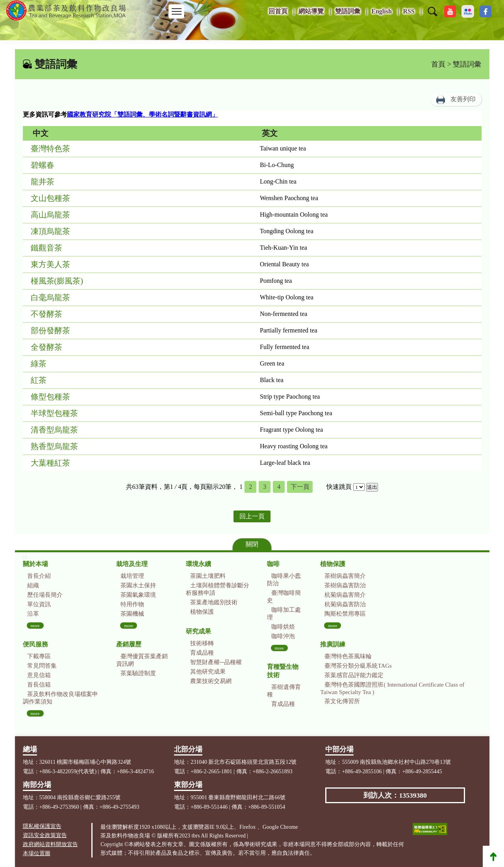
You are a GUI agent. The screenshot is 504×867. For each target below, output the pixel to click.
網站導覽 (311, 11)
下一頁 (300, 487)
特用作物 (132, 604)
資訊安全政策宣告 (45, 835)
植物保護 (202, 612)
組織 (33, 585)
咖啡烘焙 (283, 627)
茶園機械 (132, 614)
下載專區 (39, 656)
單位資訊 (39, 604)
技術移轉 (202, 643)
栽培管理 (132, 576)
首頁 (438, 64)
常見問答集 (42, 666)
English (382, 11)
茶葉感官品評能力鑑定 (354, 675)
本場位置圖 (37, 853)
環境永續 (198, 564)
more (35, 626)
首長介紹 (39, 576)
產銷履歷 (129, 644)
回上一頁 (252, 516)
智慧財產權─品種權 (216, 662)
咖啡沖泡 (283, 636)
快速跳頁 (339, 487)
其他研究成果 (208, 672)
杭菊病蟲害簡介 (345, 595)
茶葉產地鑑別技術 (214, 602)
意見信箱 (39, 675)
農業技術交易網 (211, 681)
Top (493, 856)
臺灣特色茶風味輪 (348, 656)
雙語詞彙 (348, 11)
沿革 (33, 614)
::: (262, 8)
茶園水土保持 (138, 585)
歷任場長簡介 (45, 595)
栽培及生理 (132, 564)
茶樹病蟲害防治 (345, 585)
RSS (409, 11)
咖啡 (273, 564)
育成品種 (202, 653)
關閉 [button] (252, 544)
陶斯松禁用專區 (345, 614)
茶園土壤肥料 (208, 576)
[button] (433, 17)
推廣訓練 (333, 644)
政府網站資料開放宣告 (50, 844)
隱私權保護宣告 (42, 826)
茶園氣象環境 (138, 595)
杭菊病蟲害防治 (345, 604)
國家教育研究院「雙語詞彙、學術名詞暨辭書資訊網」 (143, 114)
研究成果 (198, 631)
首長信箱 (39, 685)
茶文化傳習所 (342, 701)
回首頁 (278, 11)
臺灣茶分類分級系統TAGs (358, 666)
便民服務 (35, 644)
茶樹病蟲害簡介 (345, 576)
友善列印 (463, 99)
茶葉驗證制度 (138, 673)
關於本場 (35, 564)
